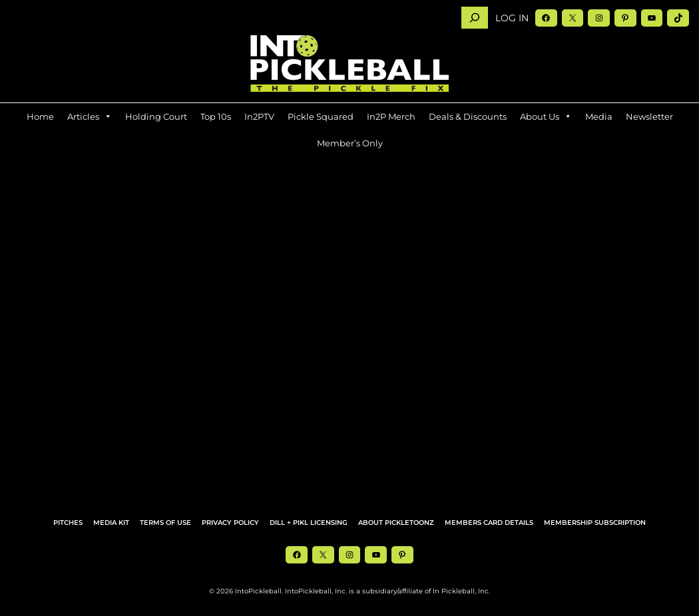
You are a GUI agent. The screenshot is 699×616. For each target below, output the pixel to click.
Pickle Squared (321, 116)
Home (40, 116)
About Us (546, 116)
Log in (512, 18)
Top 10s (216, 116)
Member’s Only (350, 143)
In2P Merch (391, 116)
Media (599, 116)
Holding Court (156, 116)
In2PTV (259, 116)
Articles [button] (90, 116)
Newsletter (649, 116)
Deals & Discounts (468, 116)
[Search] (475, 18)
